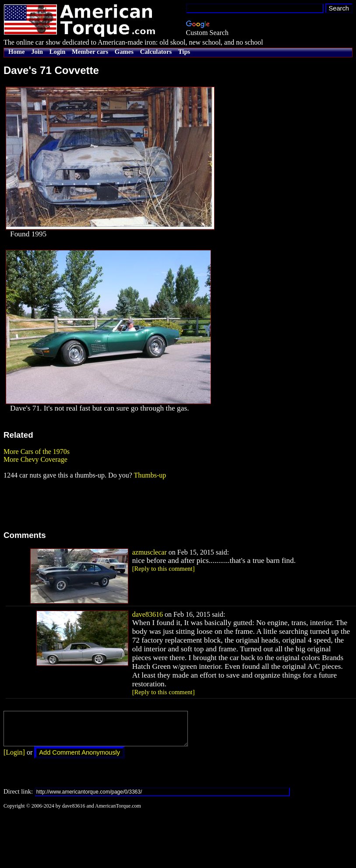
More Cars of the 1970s (37, 452)
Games (124, 52)
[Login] (14, 759)
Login (58, 52)
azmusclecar (150, 552)
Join (37, 52)
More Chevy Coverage (35, 459)
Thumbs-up (150, 475)
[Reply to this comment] (164, 569)
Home (16, 52)
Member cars (90, 52)
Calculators (156, 52)
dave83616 (148, 614)
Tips (184, 52)
